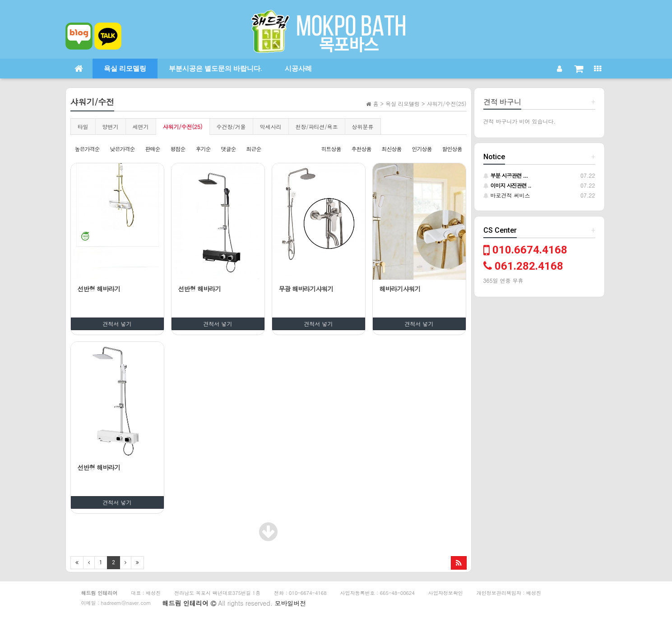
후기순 (203, 149)
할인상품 (452, 149)
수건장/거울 (231, 127)
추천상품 (361, 149)
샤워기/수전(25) (183, 127)
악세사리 (271, 127)
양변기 (111, 127)
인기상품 (422, 149)
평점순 (178, 149)
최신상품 (391, 149)
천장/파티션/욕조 (317, 127)
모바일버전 (291, 603)
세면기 (141, 127)
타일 (83, 127)
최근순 (254, 149)
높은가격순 (87, 149)
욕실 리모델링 (125, 69)
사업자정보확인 (446, 593)
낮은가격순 (123, 149)
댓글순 (229, 149)
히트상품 (331, 149)
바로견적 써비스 (507, 195)
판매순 (153, 149)
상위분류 (363, 127)
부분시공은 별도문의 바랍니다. (216, 69)
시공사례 (298, 69)
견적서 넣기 (117, 324)
